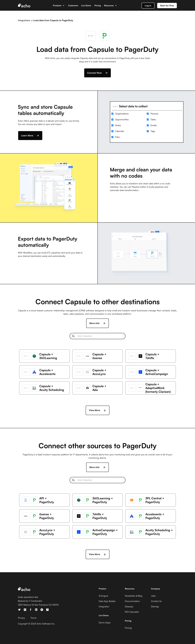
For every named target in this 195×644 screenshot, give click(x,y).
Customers (73, 5)
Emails (154, 125)
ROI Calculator (132, 612)
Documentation (132, 601)
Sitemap (155, 606)
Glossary (129, 606)
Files (117, 137)
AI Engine (103, 596)
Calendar (120, 131)
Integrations (24, 20)
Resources (109, 5)
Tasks (153, 119)
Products (57, 5)
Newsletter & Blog (134, 596)
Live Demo (86, 5)
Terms (33, 618)
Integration (104, 606)
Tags (153, 131)
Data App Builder (107, 601)
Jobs (153, 596)
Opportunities (122, 119)
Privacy (21, 618)
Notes (118, 125)
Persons (154, 114)
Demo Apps (105, 622)
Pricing (98, 5)
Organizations (122, 114)
